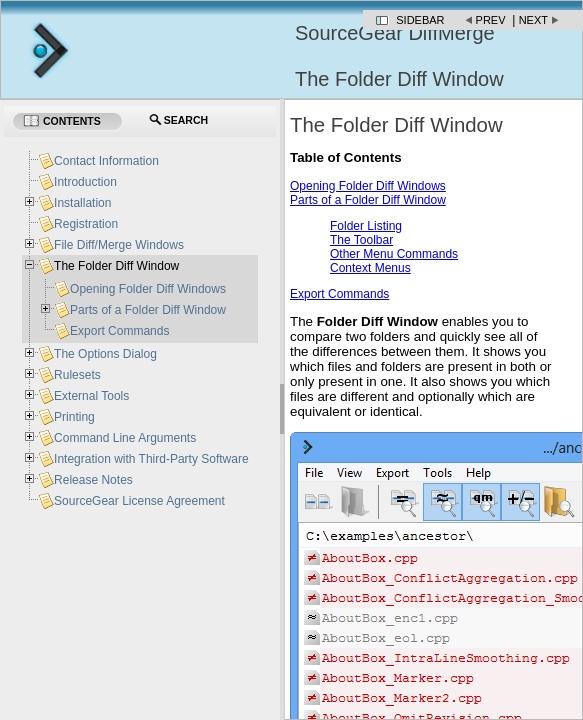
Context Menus (370, 268)
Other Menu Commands (394, 254)
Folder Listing (366, 226)
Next (533, 20)
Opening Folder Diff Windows (368, 186)
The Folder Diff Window (116, 266)
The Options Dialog (105, 354)
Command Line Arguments (125, 438)
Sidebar (420, 20)
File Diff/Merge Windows (119, 245)
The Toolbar (361, 240)
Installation (82, 203)
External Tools (91, 396)
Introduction (85, 182)
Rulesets (77, 375)
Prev (491, 20)
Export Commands (339, 294)
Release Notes (93, 480)
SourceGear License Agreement (139, 501)
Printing (74, 417)
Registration (86, 224)
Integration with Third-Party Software (151, 459)
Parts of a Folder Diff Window (368, 200)
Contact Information (106, 161)
